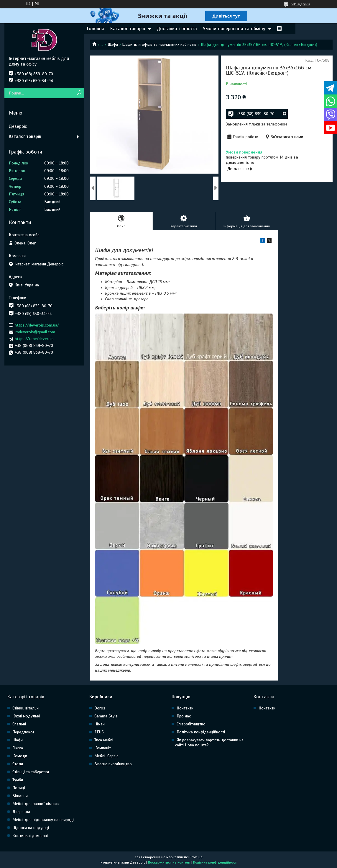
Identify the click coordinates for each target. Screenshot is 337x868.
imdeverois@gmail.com (35, 332)
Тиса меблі (104, 740)
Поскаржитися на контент (169, 862)
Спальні (19, 724)
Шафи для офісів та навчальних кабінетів (159, 44)
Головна (96, 29)
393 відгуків (301, 4)
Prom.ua (196, 857)
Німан (100, 724)
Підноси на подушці (31, 828)
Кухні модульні (26, 716)
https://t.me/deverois (34, 339)
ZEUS (99, 732)
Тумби (18, 780)
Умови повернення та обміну (234, 29)
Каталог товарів (128, 29)
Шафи (113, 44)
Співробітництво (191, 724)
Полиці (19, 788)
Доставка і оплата (177, 29)
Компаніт (103, 748)
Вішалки (20, 796)
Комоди (20, 756)
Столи (18, 764)
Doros (100, 708)
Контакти (185, 708)
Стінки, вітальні (26, 708)
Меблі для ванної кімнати (36, 804)
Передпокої (23, 732)
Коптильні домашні (30, 836)
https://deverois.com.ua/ (37, 325)
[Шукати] (79, 93)
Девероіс (18, 126)
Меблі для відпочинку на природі (43, 820)
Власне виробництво (113, 764)
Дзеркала (21, 812)
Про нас (184, 716)
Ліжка (18, 748)
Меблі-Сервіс (106, 756)
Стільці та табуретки (31, 772)
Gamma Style (106, 716)
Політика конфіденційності (201, 732)
